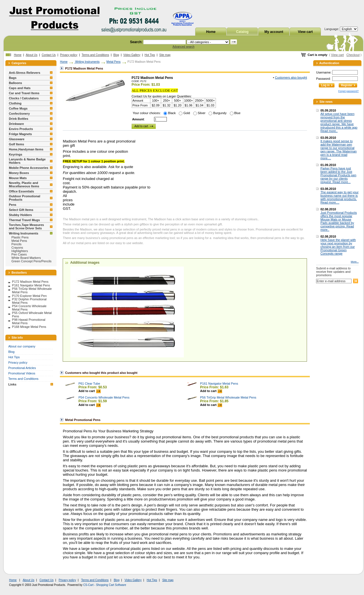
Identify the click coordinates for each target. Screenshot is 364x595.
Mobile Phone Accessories (29, 168)
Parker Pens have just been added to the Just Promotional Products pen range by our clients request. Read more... (338, 175)
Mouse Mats (18, 178)
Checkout (353, 55)
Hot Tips (150, 55)
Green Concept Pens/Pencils (31, 261)
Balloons (15, 83)
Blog (116, 55)
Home (211, 32)
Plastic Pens (20, 237)
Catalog (242, 32)
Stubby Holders (20, 215)
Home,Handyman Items (26, 149)
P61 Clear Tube (89, 384)
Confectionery (19, 114)
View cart (305, 32)
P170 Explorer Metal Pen (29, 296)
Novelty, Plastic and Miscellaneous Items (24, 185)
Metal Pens (19, 241)
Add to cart (89, 391)
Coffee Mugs (18, 108)
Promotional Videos (22, 373)
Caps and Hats (20, 88)
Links (12, 384)
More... (355, 262)
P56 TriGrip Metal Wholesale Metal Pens (228, 397)
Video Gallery (132, 55)
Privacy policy (69, 55)
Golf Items (16, 144)
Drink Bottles (18, 119)
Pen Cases (19, 254)
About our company (22, 346)
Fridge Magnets (20, 134)
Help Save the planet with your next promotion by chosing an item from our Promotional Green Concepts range (338, 247)
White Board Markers (26, 258)
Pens (12, 205)
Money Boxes (19, 173)
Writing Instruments (24, 233)
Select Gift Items (21, 210)
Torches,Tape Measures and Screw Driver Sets (26, 227)
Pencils (16, 244)
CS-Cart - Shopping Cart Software (105, 585)
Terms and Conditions (95, 55)
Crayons (17, 248)
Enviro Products (21, 129)
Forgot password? (348, 91)
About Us (32, 55)
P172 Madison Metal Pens (30, 282)
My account (274, 32)
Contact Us (49, 55)
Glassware (17, 139)
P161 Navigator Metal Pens (31, 285)
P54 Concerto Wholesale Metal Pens (104, 397)
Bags (13, 78)
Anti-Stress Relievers (25, 73)
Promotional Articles (22, 368)
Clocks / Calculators (24, 98)
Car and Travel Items (24, 93)
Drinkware (16, 124)
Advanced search (183, 47)
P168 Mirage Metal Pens (29, 327)
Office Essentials (21, 191)
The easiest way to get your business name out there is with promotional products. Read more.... (339, 197)
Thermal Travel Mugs (24, 220)
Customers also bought (291, 77)
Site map (165, 55)
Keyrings (15, 154)
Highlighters (20, 251)
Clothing (15, 103)
